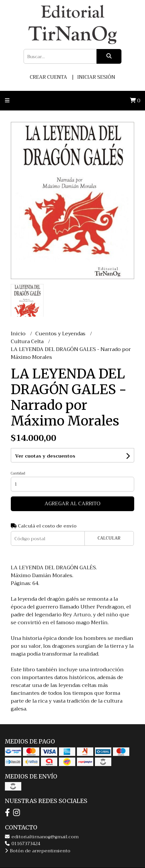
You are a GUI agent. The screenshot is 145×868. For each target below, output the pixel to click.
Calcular (109, 538)
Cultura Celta (28, 342)
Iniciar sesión (96, 77)
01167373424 (23, 844)
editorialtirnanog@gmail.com (42, 837)
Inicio (19, 334)
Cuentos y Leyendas (61, 334)
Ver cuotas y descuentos (45, 456)
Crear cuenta (48, 77)
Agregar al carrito (72, 504)
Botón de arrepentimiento (38, 851)
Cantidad (18, 473)
